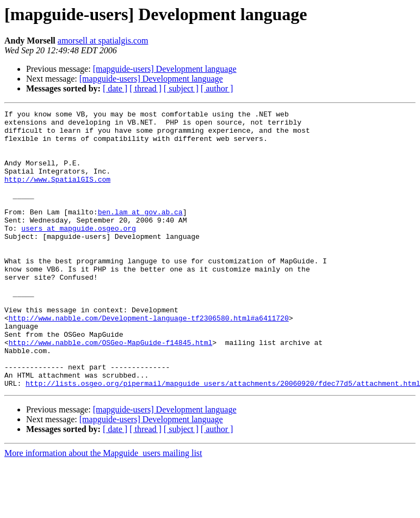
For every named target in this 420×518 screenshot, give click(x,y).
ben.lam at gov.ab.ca (140, 233)
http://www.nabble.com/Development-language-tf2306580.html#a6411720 (149, 360)
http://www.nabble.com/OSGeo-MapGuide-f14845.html (110, 390)
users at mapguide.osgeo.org (79, 252)
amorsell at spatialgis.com (103, 41)
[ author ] (217, 88)
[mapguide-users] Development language (165, 69)
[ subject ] (181, 88)
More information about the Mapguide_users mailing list (103, 508)
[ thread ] (146, 88)
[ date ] (115, 88)
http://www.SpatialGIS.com (57, 194)
